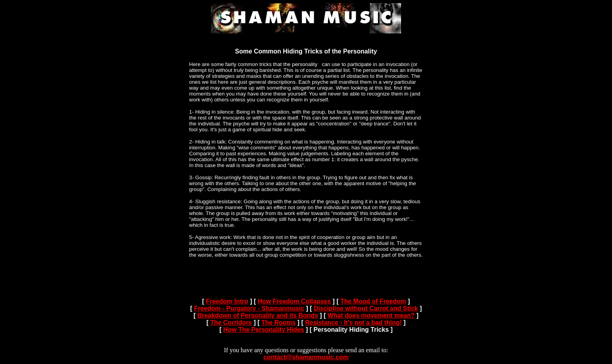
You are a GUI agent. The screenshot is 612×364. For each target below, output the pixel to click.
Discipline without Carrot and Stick (366, 308)
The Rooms (278, 323)
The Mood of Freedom (373, 301)
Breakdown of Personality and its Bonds (258, 315)
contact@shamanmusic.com (306, 357)
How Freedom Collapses (294, 301)
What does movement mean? (371, 315)
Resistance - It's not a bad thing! (353, 323)
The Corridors (231, 323)
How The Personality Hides (263, 330)
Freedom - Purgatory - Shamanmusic (249, 308)
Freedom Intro (227, 301)
